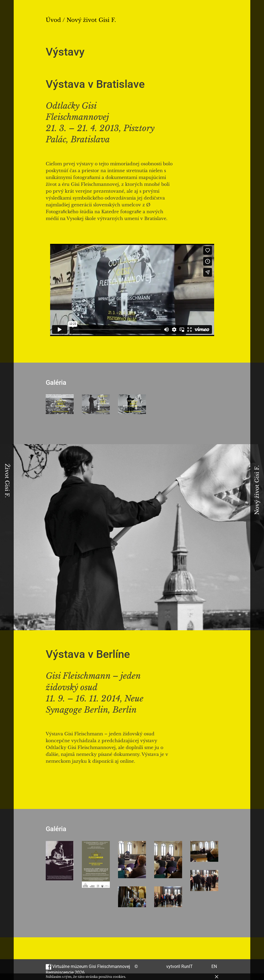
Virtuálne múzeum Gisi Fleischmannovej (88, 966)
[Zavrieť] (217, 977)
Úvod (53, 20)
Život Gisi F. (7, 481)
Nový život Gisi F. (257, 490)
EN (214, 966)
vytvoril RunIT (180, 966)
